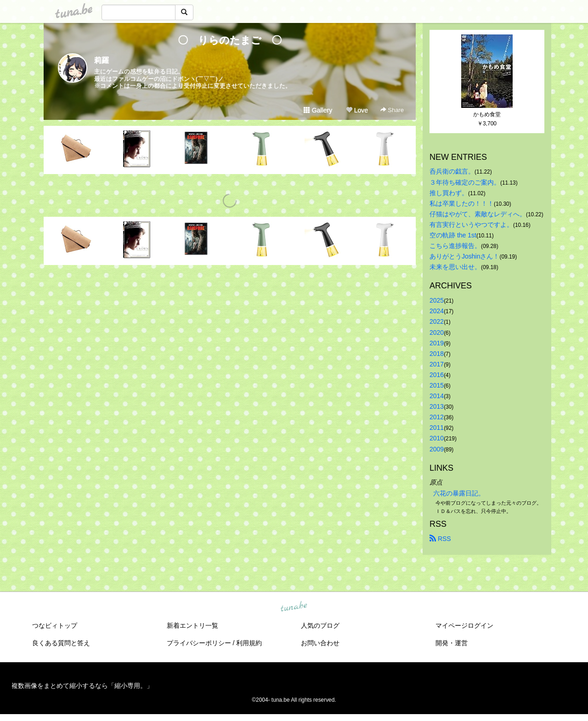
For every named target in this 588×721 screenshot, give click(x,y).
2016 (437, 375)
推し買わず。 (449, 193)
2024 (437, 311)
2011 (437, 428)
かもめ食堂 (487, 114)
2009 (437, 449)
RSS (440, 539)
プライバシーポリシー (199, 643)
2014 (437, 396)
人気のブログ (320, 625)
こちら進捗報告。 (455, 246)
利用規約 (249, 643)
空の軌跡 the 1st (453, 235)
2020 (437, 332)
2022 (437, 321)
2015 (437, 385)
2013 (437, 406)
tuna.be (294, 607)
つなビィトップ (55, 625)
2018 (437, 354)
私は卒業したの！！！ (462, 203)
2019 (437, 343)
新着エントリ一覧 (192, 625)
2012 (437, 417)
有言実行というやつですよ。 (471, 225)
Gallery (318, 110)
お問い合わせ (320, 643)
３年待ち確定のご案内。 (465, 182)
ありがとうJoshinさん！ (464, 256)
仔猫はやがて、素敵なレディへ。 (478, 214)
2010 (437, 438)
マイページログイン (464, 625)
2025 (437, 300)
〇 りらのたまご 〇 (235, 40)
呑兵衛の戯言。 (452, 171)
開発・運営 (452, 643)
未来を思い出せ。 (455, 267)
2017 (437, 364)
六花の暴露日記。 (459, 493)
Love (357, 110)
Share (392, 110)
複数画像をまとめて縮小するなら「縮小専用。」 (82, 686)
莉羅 (102, 60)
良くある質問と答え (61, 643)
